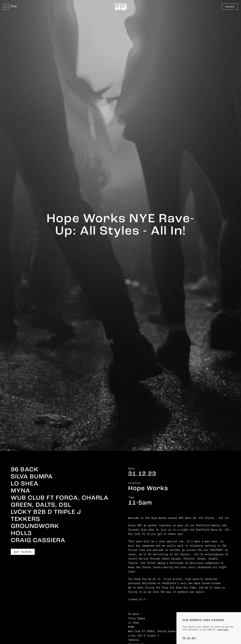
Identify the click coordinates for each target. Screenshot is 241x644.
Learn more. (223, 629)
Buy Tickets (23, 552)
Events (230, 7)
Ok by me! (190, 638)
